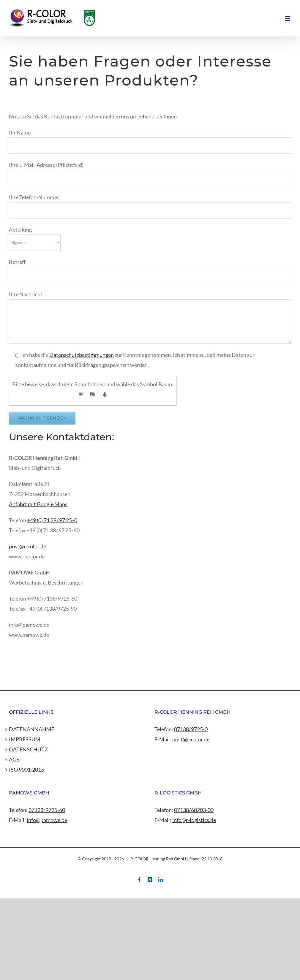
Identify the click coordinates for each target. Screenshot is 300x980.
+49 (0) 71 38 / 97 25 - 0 (52, 520)
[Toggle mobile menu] (288, 19)
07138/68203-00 (194, 810)
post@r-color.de (27, 546)
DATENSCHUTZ (28, 749)
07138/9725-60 (47, 810)
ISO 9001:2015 (26, 770)
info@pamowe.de (47, 820)
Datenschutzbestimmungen (82, 355)
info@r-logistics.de (194, 820)
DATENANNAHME (32, 729)
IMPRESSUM (25, 739)
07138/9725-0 (191, 729)
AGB (14, 759)
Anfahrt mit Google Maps (38, 504)
